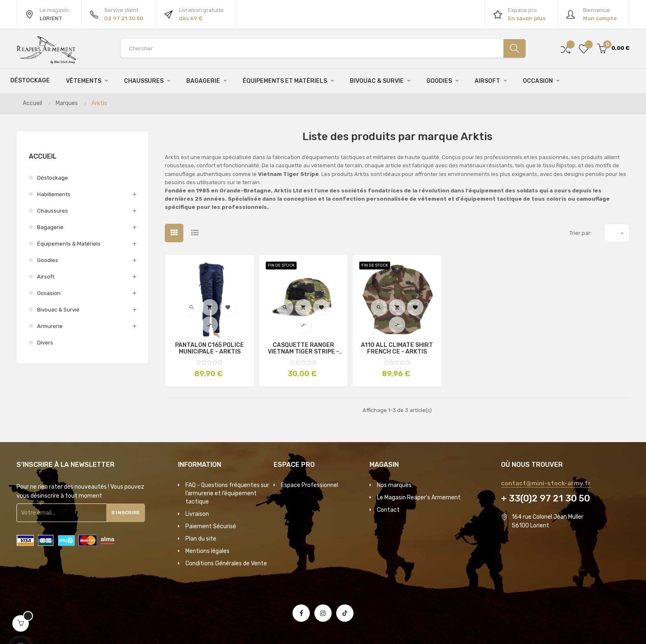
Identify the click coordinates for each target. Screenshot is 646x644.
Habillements (54, 194)
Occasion (49, 293)
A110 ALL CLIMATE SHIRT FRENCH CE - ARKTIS (397, 349)
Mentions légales (207, 551)
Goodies (48, 260)
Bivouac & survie (58, 310)
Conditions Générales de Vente (226, 563)
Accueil (43, 156)
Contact (388, 510)
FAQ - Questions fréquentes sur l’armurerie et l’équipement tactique (227, 493)
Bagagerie (50, 227)
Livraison (197, 514)
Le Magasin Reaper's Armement (419, 498)
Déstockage (53, 178)
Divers (45, 343)
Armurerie (50, 326)
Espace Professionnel (310, 485)
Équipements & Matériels (69, 244)
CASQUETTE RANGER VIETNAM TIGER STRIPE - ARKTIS (303, 349)
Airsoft (46, 277)
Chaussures (53, 211)
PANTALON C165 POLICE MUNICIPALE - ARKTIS (209, 349)
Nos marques (394, 485)
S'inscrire (129, 513)
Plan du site (201, 539)
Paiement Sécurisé (211, 526)
